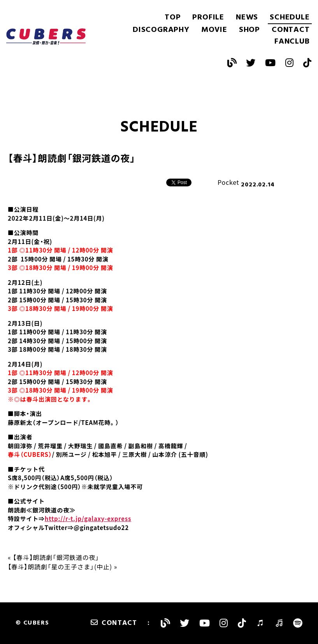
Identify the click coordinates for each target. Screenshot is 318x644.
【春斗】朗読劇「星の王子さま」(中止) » (62, 567)
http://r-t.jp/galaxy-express (88, 519)
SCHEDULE (290, 18)
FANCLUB (292, 42)
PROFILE (208, 18)
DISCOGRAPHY (161, 30)
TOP (173, 18)
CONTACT (291, 30)
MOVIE (214, 30)
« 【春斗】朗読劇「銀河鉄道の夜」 (54, 557)
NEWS (247, 18)
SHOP (249, 30)
